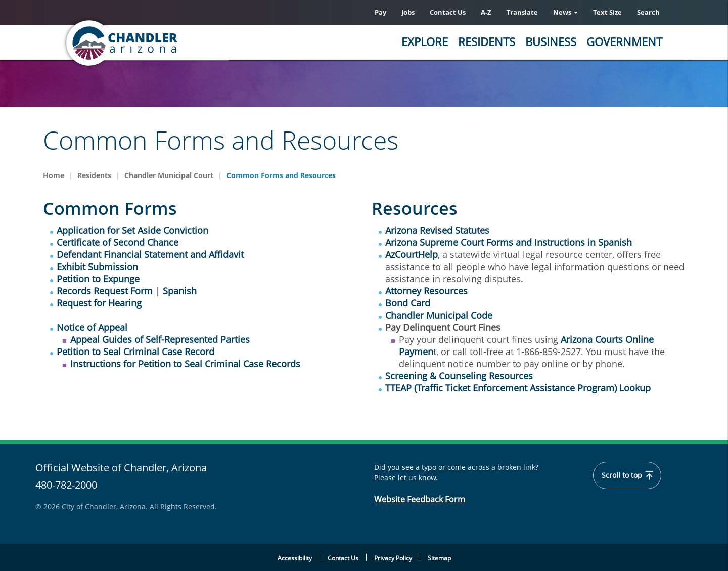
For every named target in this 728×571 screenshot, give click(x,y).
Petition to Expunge (98, 279)
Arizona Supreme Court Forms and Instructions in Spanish (509, 242)
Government (624, 41)
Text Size (607, 12)
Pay (380, 12)
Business (551, 41)
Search (648, 12)
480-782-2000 (66, 485)
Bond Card (408, 303)
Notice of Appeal (92, 327)
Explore (425, 41)
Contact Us (448, 12)
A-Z (486, 12)
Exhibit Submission (97, 267)
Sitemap (439, 558)
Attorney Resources (426, 291)
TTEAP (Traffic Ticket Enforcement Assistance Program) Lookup (518, 388)
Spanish (180, 291)
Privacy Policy (393, 558)
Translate (522, 12)
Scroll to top (627, 475)
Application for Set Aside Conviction (132, 230)
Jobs (408, 12)
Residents (487, 41)
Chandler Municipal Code (439, 315)
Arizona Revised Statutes (437, 230)
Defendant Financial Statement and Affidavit (150, 254)
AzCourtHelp (412, 254)
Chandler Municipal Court (169, 175)
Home (54, 175)
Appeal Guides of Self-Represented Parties (160, 339)
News (565, 12)
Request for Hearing (99, 303)
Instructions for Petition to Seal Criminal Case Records (185, 364)
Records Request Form (105, 291)
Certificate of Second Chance (118, 242)
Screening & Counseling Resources (459, 376)
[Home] (162, 43)
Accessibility (295, 558)
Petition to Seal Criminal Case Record (135, 352)
